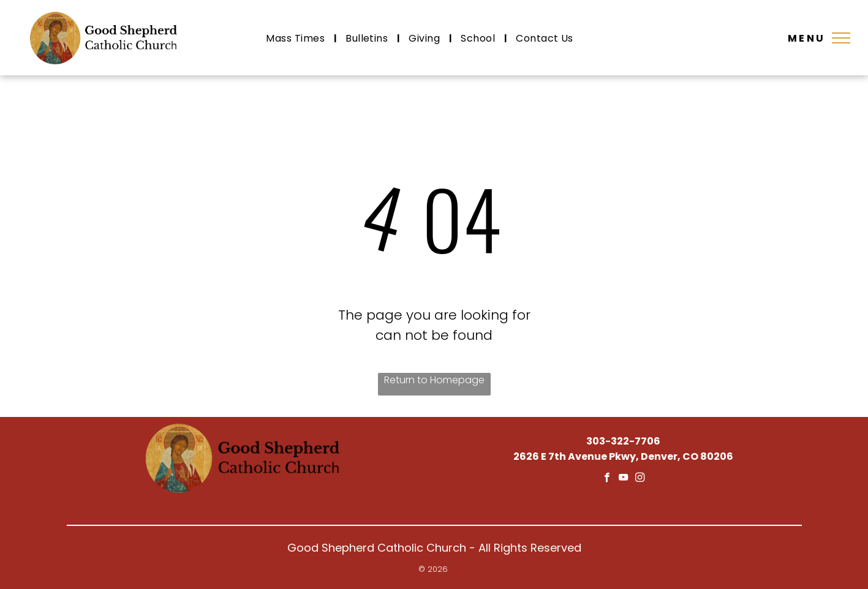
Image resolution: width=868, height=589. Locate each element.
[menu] (841, 38)
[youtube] (623, 479)
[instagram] (640, 479)
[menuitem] (296, 38)
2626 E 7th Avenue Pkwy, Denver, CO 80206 (623, 456)
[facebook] (607, 479)
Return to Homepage (434, 380)
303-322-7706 (623, 441)
